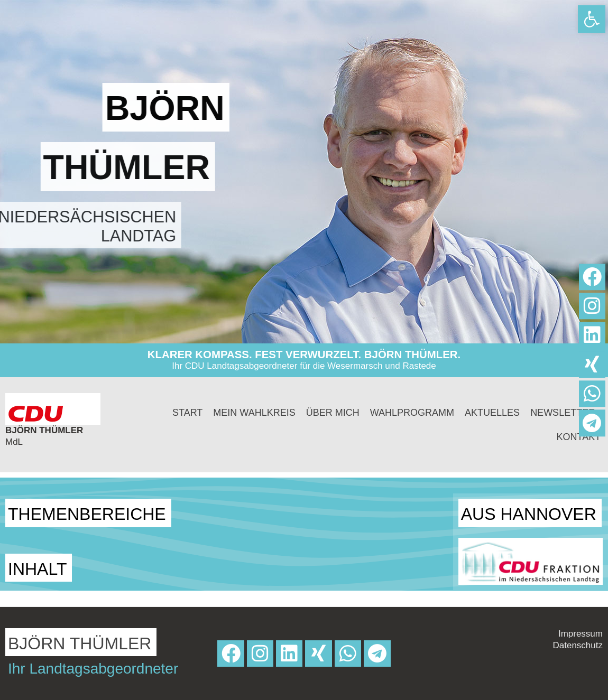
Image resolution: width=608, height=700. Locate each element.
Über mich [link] (333, 413)
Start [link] (187, 413)
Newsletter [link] (563, 413)
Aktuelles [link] (492, 413)
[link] (592, 19)
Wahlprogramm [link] (412, 413)
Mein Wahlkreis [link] (254, 413)
